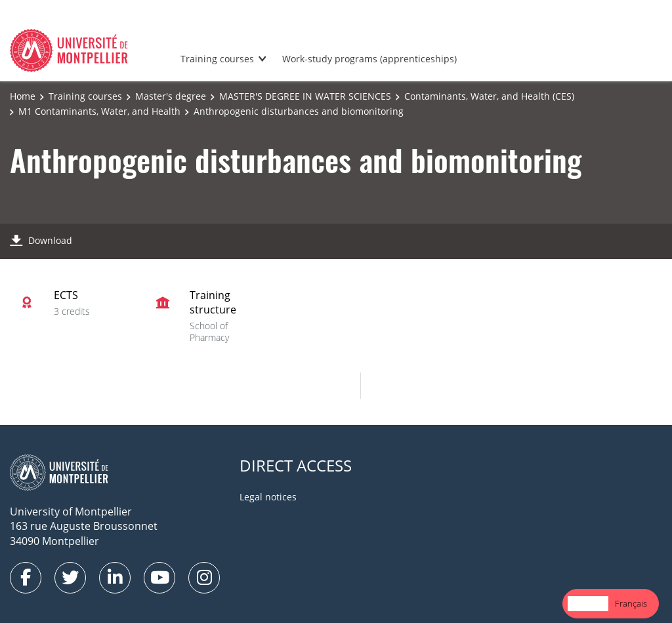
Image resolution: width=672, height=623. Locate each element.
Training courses (217, 59)
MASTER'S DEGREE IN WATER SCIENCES (305, 96)
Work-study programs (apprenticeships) (369, 59)
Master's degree (171, 96)
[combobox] (588, 604)
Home (23, 96)
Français (631, 603)
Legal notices (268, 497)
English (588, 603)
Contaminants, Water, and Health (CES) (489, 96)
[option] (631, 604)
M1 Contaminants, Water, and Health (99, 111)
